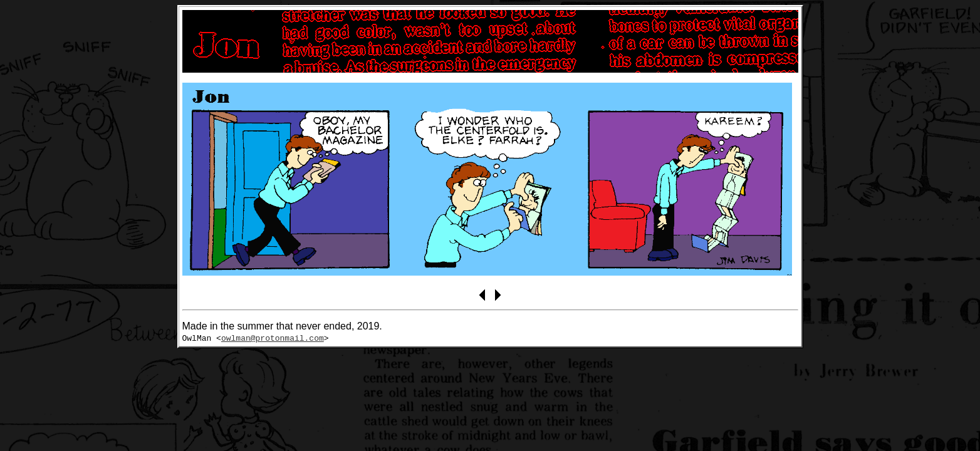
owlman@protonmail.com (273, 338)
